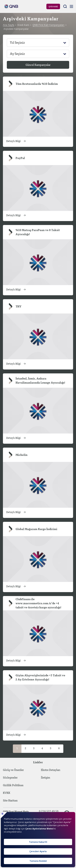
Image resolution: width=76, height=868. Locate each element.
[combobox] (38, 43)
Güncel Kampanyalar (38, 65)
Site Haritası (17, 801)
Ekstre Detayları (51, 770)
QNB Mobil (53, 7)
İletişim (46, 778)
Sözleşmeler (10, 778)
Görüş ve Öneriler (13, 770)
